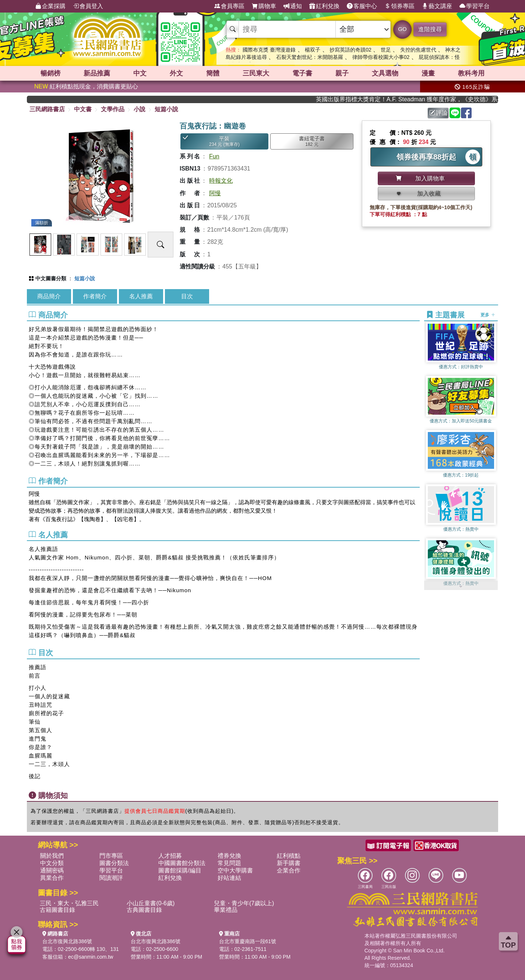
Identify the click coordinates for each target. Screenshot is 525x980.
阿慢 (215, 193)
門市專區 (111, 856)
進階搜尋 (430, 29)
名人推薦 (141, 296)
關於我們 (52, 856)
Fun (214, 156)
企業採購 (50, 6)
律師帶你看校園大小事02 (381, 57)
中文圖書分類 (51, 278)
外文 (176, 73)
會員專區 (229, 6)
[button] (461, 586)
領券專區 (399, 6)
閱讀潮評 (111, 878)
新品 (97, 73)
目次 (187, 296)
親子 (342, 73)
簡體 (213, 73)
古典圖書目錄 (144, 910)
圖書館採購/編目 (180, 870)
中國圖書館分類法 (182, 863)
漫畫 (428, 73)
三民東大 (256, 73)
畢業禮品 (226, 910)
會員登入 (88, 6)
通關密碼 (52, 870)
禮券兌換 (229, 856)
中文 (140, 73)
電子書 (302, 73)
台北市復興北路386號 (67, 941)
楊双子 (313, 50)
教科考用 (471, 73)
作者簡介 (95, 296)
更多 (488, 315)
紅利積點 (289, 856)
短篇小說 (166, 109)
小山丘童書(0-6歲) (151, 903)
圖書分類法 (114, 863)
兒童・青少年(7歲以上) (244, 903)
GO (402, 29)
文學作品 (113, 109)
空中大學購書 (235, 870)
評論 (438, 113)
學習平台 (475, 6)
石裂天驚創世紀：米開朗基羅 (310, 57)
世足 (386, 50)
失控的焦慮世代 (418, 50)
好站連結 (229, 878)
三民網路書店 (47, 109)
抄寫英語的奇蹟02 (350, 50)
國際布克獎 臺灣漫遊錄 (269, 50)
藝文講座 (437, 6)
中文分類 (52, 863)
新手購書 (289, 863)
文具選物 (385, 73)
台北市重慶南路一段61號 (248, 941)
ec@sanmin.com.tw (91, 957)
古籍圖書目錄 (57, 910)
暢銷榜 (50, 73)
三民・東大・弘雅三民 (69, 903)
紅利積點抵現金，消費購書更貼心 (86, 86)
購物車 (264, 6)
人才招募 (170, 856)
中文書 (83, 109)
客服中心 (362, 6)
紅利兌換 (324, 6)
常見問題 (229, 863)
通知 (293, 6)
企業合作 (289, 870)
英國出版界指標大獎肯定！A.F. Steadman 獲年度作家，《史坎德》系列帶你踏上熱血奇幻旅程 (414, 99)
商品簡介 (49, 296)
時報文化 (221, 181)
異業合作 (52, 878)
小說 (140, 109)
